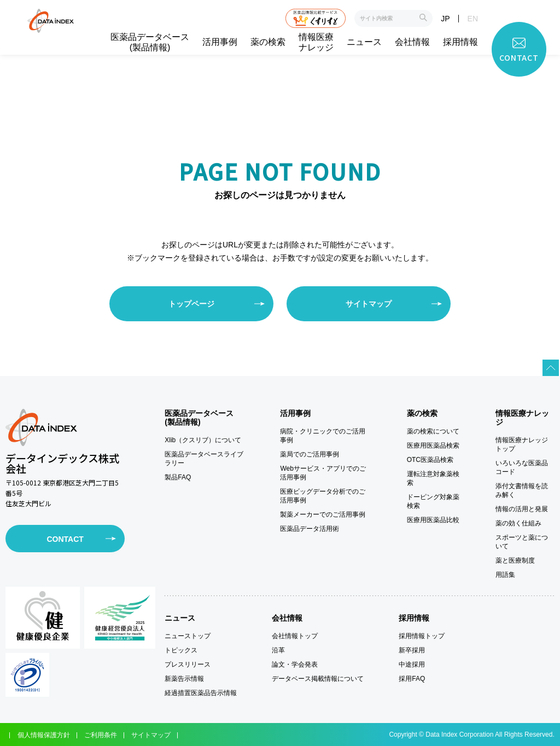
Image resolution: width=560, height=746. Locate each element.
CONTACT (65, 539)
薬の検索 (268, 42)
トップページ (191, 304)
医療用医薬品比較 (433, 520)
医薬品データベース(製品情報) (150, 42)
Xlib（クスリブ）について (203, 440)
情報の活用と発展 (522, 509)
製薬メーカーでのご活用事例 (323, 514)
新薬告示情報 (184, 679)
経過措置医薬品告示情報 (201, 693)
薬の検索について (433, 431)
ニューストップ (188, 636)
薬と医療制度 (515, 560)
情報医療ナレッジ (316, 42)
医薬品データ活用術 (310, 529)
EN (473, 19)
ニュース (364, 42)
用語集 (505, 575)
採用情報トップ (422, 636)
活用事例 (220, 42)
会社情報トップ (295, 636)
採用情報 (460, 42)
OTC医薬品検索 (430, 460)
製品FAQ (178, 477)
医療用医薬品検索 (433, 446)
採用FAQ (412, 679)
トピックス (181, 650)
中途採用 (412, 664)
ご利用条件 (101, 735)
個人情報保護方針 (44, 735)
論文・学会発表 (295, 664)
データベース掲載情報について (318, 679)
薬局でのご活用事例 (310, 454)
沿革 (278, 650)
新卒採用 (412, 650)
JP (445, 19)
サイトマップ (369, 304)
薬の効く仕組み (518, 523)
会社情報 (412, 42)
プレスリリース (188, 664)
